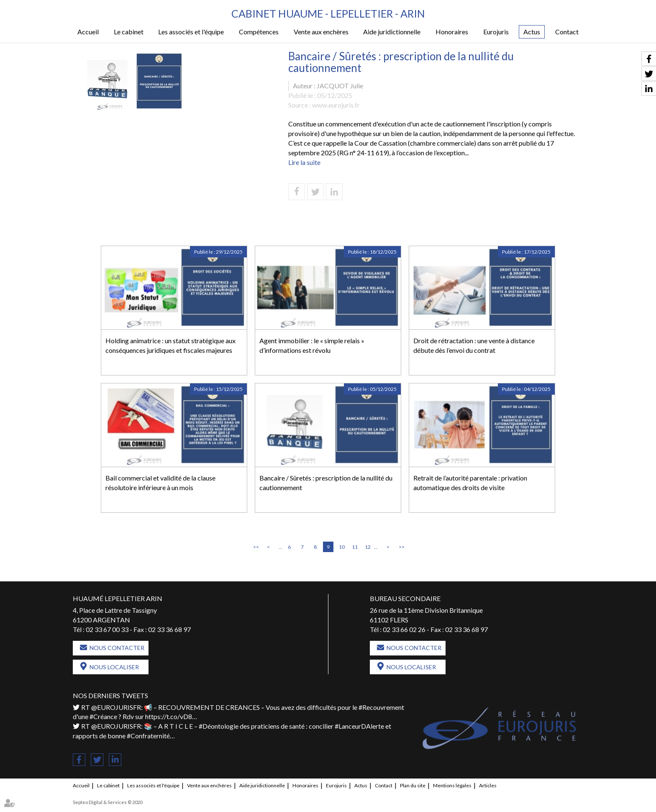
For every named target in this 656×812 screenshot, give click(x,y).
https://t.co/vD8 (169, 716)
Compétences (259, 32)
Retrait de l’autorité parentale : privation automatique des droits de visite (470, 483)
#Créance (103, 716)
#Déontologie (219, 726)
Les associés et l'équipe (191, 32)
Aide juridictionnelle (392, 32)
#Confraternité (148, 736)
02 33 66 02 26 (404, 629)
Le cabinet (129, 32)
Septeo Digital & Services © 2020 (108, 802)
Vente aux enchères (321, 32)
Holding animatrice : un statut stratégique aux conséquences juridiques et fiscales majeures (170, 345)
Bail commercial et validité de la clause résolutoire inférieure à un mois (160, 483)
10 (342, 547)
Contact (567, 32)
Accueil (88, 32)
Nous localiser (114, 667)
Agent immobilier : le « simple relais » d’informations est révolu (312, 345)
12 (368, 547)
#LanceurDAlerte (359, 726)
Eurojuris (496, 32)
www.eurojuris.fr (336, 105)
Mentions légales (452, 785)
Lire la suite (304, 162)
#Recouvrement (381, 707)
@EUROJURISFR (116, 707)
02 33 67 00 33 (107, 629)
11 (355, 547)
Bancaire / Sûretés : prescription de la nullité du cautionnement (326, 483)
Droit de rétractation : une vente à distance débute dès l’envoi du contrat (474, 345)
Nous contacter (117, 648)
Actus (532, 32)
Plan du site (413, 785)
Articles (488, 785)
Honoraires (452, 32)
